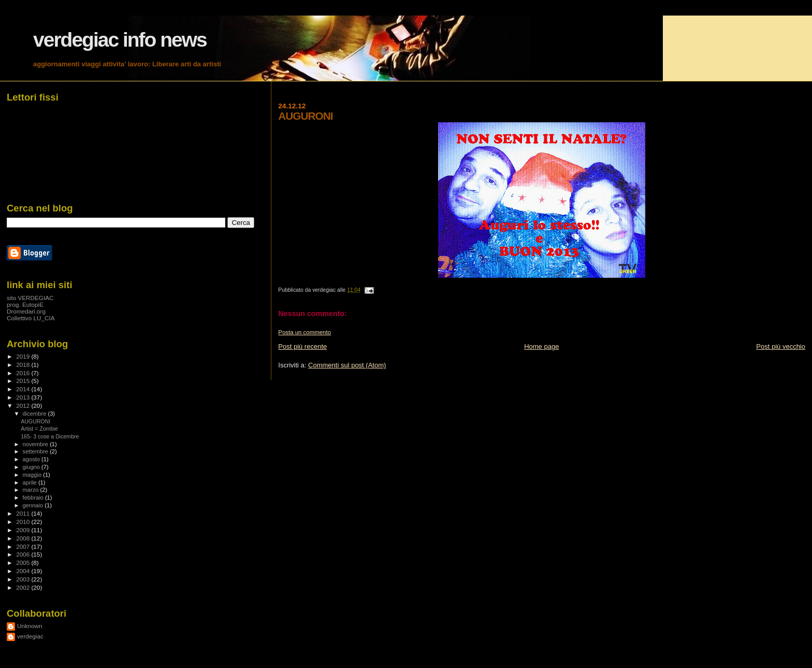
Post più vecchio (781, 346)
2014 (24, 389)
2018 (24, 365)
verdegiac (30, 636)
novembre (37, 444)
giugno (32, 467)
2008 (24, 538)
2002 (24, 587)
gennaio (34, 505)
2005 (24, 563)
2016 (24, 373)
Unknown (30, 626)
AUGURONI (35, 421)
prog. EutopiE (25, 304)
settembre (37, 451)
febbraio (34, 498)
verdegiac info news (120, 40)
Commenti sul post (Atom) (347, 365)
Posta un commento (304, 332)
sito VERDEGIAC (30, 298)
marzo (32, 490)
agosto (32, 459)
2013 (24, 397)
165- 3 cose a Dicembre (50, 436)
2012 (24, 406)
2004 (24, 571)
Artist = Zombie (39, 429)
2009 (24, 530)
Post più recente (302, 346)
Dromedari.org (26, 311)
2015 (24, 381)
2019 (24, 356)
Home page (541, 346)
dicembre (35, 414)
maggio (33, 475)
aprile (31, 482)
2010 (24, 522)
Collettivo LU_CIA (31, 318)
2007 (24, 546)
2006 (24, 554)
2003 (24, 579)
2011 (24, 513)
